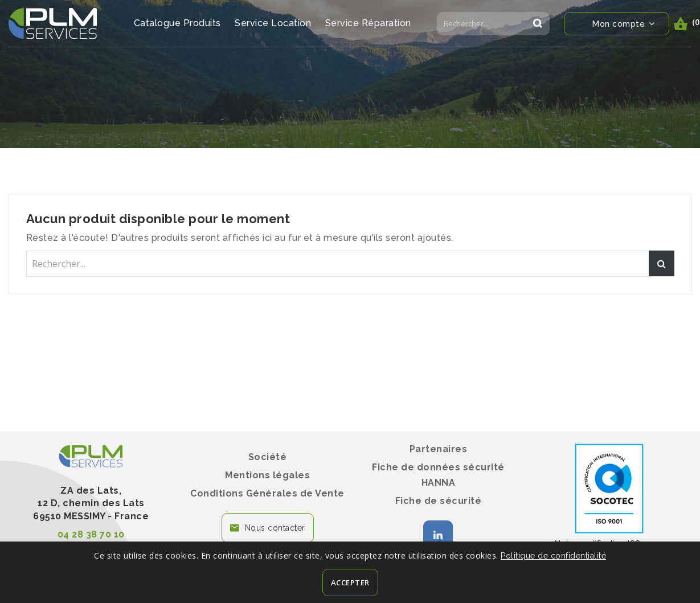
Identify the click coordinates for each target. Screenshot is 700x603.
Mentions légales (267, 475)
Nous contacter (275, 528)
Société (268, 457)
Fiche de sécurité (439, 501)
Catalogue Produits (177, 23)
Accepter (350, 583)
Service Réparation (368, 23)
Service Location (273, 23)
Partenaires (439, 449)
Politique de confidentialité (553, 556)
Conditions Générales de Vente (267, 493)
